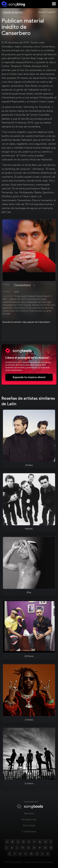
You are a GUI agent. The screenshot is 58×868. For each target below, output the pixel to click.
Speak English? (47, 12)
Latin (17, 292)
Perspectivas (29, 821)
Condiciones (29, 833)
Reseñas (29, 815)
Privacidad (29, 827)
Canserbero (22, 285)
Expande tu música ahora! (29, 377)
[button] (54, 4)
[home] (13, 4)
